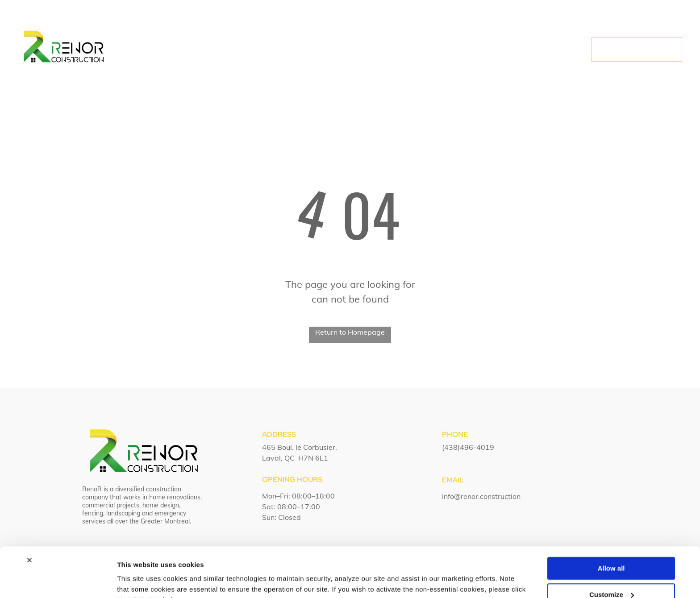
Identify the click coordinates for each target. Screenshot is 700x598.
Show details (138, 580)
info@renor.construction (481, 496)
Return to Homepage (350, 332)
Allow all (611, 524)
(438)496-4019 (468, 447)
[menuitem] (228, 50)
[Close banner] (29, 516)
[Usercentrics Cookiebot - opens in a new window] (58, 581)
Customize (612, 550)
